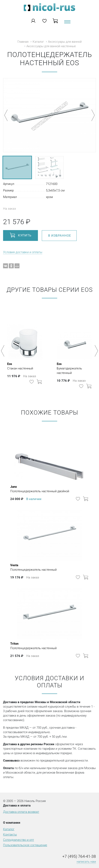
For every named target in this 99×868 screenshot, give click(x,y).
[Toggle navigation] (67, 23)
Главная (23, 42)
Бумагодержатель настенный (74, 368)
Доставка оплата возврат (21, 812)
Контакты (10, 834)
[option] (25, 349)
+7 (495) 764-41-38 (79, 857)
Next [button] (96, 351)
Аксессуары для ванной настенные (51, 46)
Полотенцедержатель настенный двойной (40, 489)
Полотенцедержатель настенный (33, 567)
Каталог (38, 42)
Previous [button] (3, 351)
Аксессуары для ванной (65, 42)
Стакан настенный (20, 366)
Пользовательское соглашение (25, 845)
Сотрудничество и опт (19, 840)
